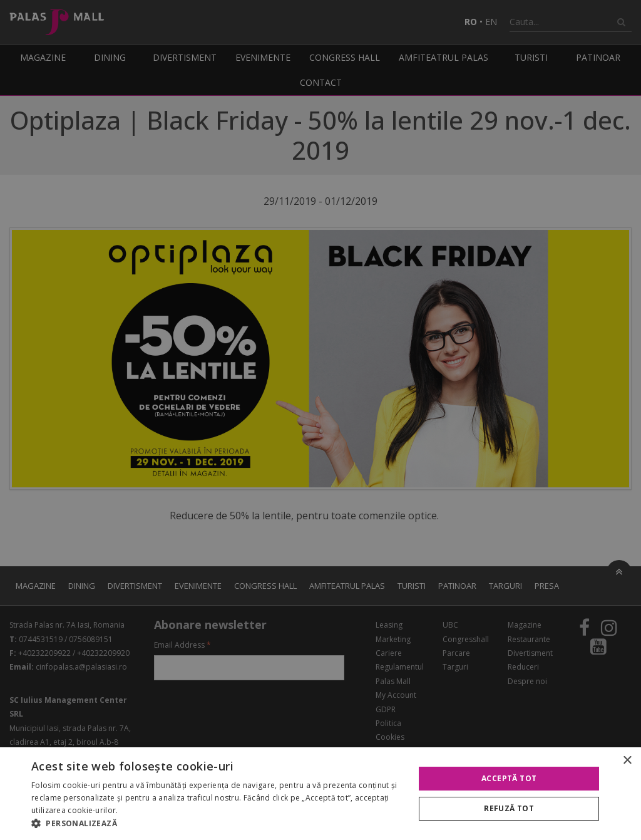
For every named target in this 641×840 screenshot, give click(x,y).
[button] (217, 824)
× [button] (627, 761)
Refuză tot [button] (509, 808)
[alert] (320, 420)
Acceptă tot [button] (509, 778)
